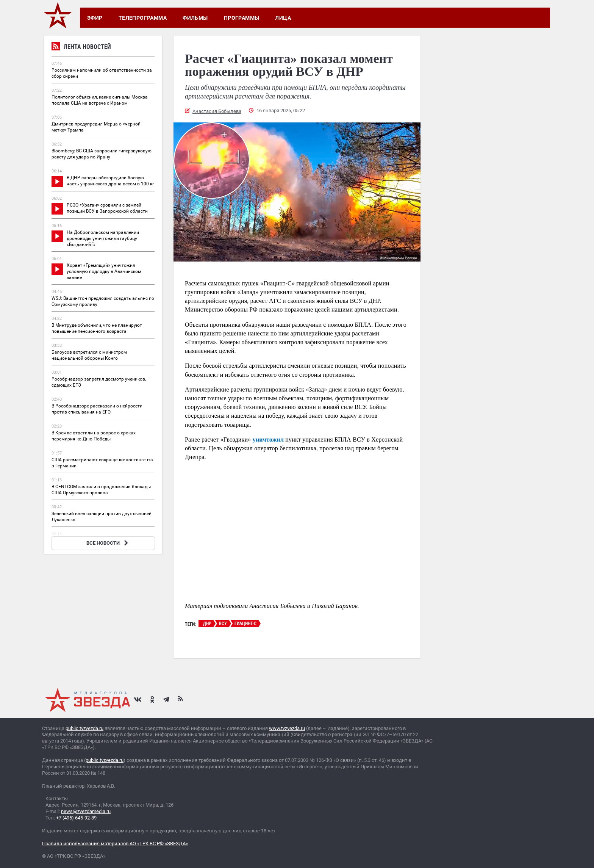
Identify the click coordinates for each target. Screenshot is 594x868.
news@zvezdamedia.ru (86, 811)
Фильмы (195, 18)
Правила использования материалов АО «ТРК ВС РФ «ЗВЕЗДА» (115, 844)
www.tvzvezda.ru (287, 728)
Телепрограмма (143, 18)
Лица (283, 18)
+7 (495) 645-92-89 (76, 818)
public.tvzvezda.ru (84, 728)
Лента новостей (81, 48)
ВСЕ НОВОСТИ (108, 543)
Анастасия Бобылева (217, 111)
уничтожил (268, 439)
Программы (242, 18)
